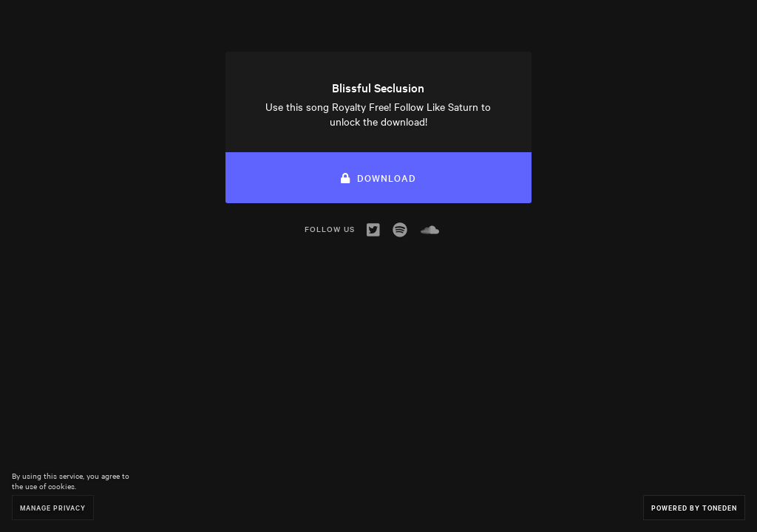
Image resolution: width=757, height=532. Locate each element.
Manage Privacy (53, 507)
